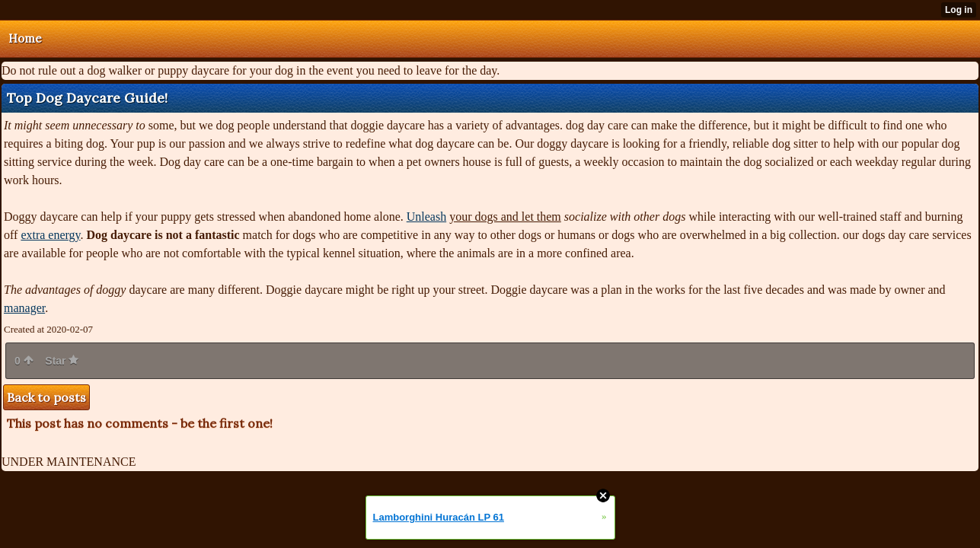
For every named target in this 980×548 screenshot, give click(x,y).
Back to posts (46, 397)
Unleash (426, 217)
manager (24, 308)
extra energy (50, 235)
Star (62, 361)
